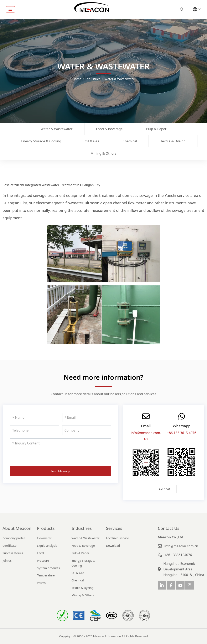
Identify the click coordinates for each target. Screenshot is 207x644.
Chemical (130, 141)
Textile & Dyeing (173, 141)
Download (113, 546)
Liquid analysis (47, 546)
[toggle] (10, 9)
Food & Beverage (109, 129)
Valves (41, 583)
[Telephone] (34, 430)
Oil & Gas (92, 141)
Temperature (46, 575)
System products (48, 568)
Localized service (117, 538)
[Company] (87, 430)
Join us (7, 561)
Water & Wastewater (57, 129)
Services (114, 528)
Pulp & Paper (156, 129)
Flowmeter (44, 538)
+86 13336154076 (178, 555)
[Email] (87, 417)
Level (41, 553)
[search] (181, 9)
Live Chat (164, 489)
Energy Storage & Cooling (41, 141)
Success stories (13, 553)
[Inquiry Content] (60, 451)
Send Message (60, 471)
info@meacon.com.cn (181, 546)
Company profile (14, 538)
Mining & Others (103, 153)
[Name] (34, 417)
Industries (82, 528)
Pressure (43, 561)
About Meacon (17, 528)
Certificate (9, 546)
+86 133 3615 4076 (182, 433)
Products (46, 528)
